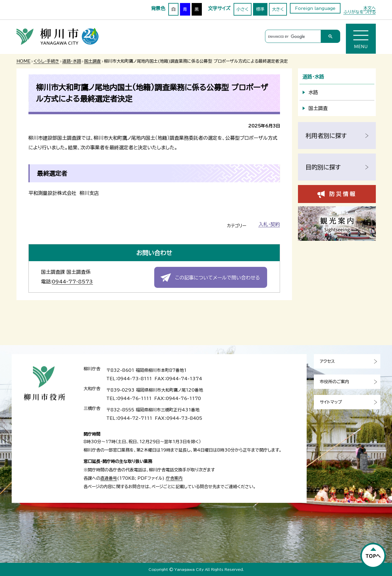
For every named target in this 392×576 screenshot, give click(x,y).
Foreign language (315, 8)
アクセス (327, 361)
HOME (24, 61)
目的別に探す (323, 167)
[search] (292, 37)
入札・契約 (269, 224)
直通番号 (109, 478)
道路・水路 (72, 61)
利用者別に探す (326, 136)
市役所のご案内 (335, 382)
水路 (313, 92)
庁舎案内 (174, 478)
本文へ (370, 8)
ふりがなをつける (360, 12)
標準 (260, 9)
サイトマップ (331, 402)
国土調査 (93, 61)
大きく (278, 9)
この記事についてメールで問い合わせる (218, 278)
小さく (243, 9)
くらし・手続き (46, 61)
